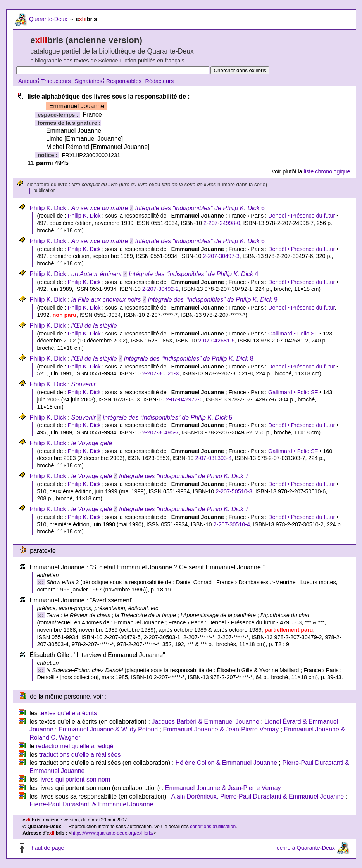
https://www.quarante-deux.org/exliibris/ (112, 833)
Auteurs (28, 81)
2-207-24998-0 (222, 223)
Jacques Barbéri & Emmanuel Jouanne (205, 722)
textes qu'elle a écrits (68, 713)
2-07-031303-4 (213, 458)
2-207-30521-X (161, 373)
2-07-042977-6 (184, 399)
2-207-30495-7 (160, 432)
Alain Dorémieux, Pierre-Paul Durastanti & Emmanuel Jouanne (258, 796)
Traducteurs (56, 81)
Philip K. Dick (48, 208)
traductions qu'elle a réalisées (80, 755)
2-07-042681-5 (216, 341)
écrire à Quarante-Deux (306, 848)
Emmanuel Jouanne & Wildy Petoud (108, 729)
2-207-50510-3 (234, 491)
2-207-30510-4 (232, 524)
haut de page (48, 848)
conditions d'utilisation (213, 827)
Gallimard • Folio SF (293, 334)
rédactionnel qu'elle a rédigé (75, 746)
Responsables (124, 81)
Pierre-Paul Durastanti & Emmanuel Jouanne (91, 804)
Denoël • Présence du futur (302, 216)
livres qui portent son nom (75, 779)
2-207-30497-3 (221, 256)
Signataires (88, 81)
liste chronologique (327, 171)
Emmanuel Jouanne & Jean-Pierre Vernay (221, 729)
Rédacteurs (160, 81)
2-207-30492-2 (160, 289)
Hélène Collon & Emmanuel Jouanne (226, 763)
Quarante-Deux (48, 19)
